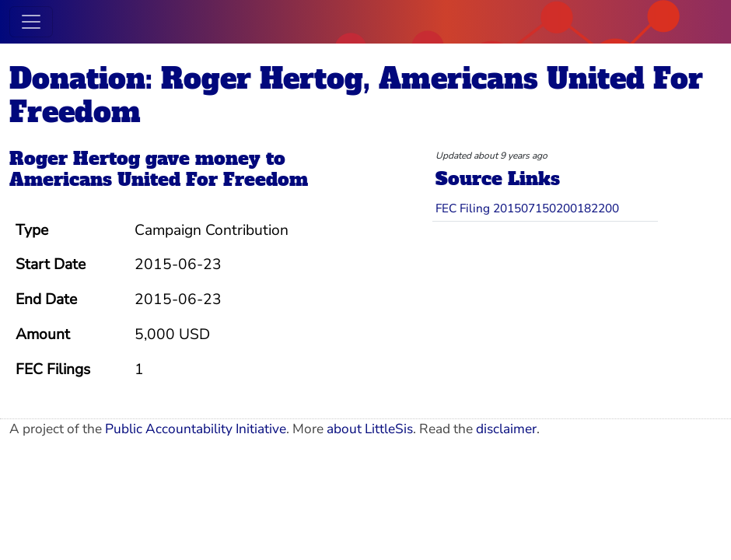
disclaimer (506, 429)
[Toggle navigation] (31, 22)
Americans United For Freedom (159, 180)
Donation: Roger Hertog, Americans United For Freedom (356, 96)
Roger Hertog (75, 159)
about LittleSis (370, 429)
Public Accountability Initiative (196, 429)
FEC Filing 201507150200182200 (527, 208)
